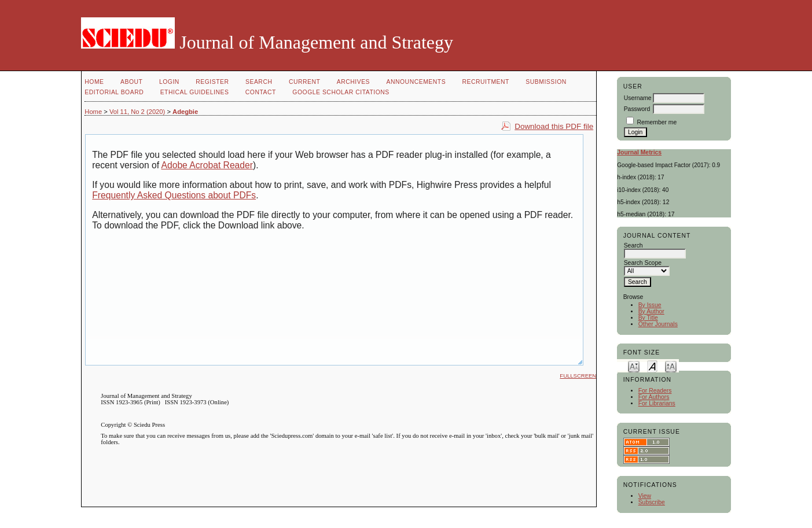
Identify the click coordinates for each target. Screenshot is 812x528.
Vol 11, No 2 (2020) (137, 112)
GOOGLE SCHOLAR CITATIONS (341, 92)
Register (212, 82)
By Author (651, 311)
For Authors (654, 397)
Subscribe (652, 502)
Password (637, 109)
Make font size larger (671, 366)
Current (304, 82)
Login (169, 82)
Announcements (416, 82)
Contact (261, 92)
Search (259, 82)
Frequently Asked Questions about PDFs (174, 195)
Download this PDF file (554, 126)
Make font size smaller (634, 366)
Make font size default (652, 366)
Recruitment (486, 82)
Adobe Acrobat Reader (207, 165)
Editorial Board (114, 92)
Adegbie (185, 112)
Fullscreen (578, 376)
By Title (648, 318)
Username (638, 98)
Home (94, 82)
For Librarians (657, 403)
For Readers (655, 391)
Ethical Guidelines (195, 92)
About (131, 82)
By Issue (650, 305)
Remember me (657, 122)
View (645, 496)
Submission (546, 82)
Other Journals (658, 324)
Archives (353, 82)
